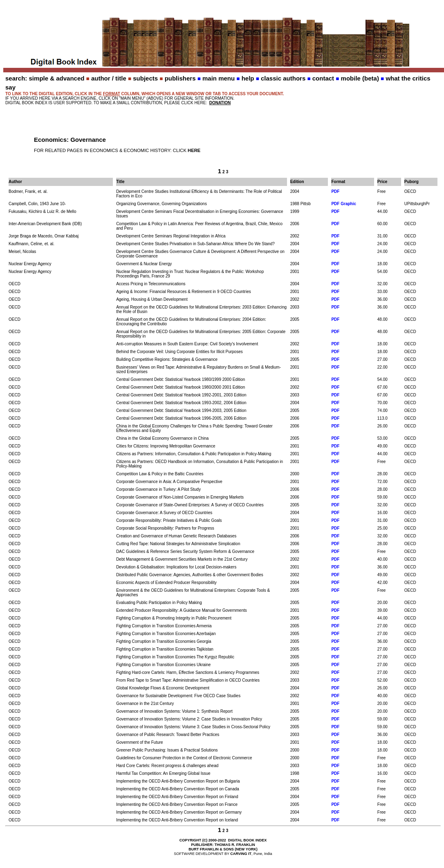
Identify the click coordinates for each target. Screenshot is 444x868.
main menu (219, 78)
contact (323, 78)
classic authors (283, 78)
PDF (335, 191)
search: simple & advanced (45, 78)
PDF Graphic (344, 204)
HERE (194, 150)
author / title (109, 78)
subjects (145, 78)
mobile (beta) (360, 78)
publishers (180, 78)
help (248, 78)
